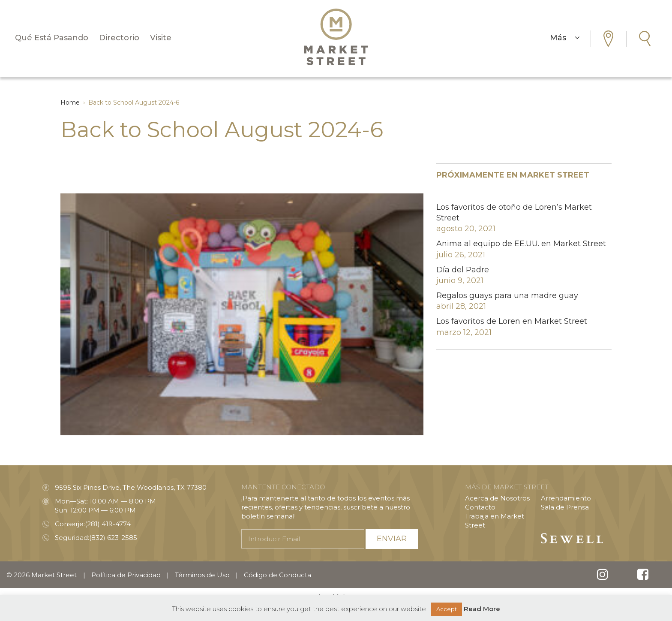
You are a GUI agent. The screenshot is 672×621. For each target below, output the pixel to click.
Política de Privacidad (126, 575)
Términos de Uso (202, 575)
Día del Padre (463, 270)
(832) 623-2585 (113, 538)
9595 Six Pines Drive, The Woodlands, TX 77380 (131, 487)
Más (565, 38)
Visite (161, 38)
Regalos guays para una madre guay (507, 295)
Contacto (480, 507)
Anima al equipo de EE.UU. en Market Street (521, 244)
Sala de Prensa (565, 507)
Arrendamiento (566, 498)
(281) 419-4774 (108, 524)
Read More (482, 609)
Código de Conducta (277, 575)
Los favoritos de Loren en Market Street (512, 321)
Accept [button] (447, 609)
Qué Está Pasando (52, 38)
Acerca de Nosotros (497, 498)
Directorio (119, 38)
